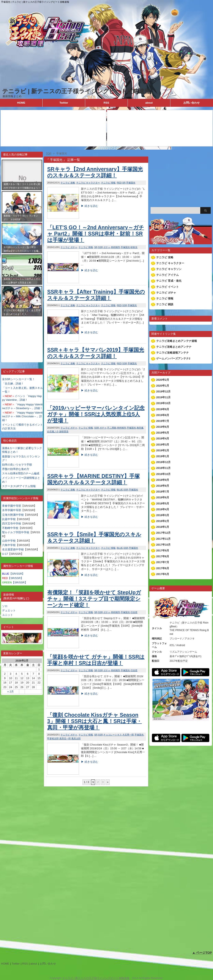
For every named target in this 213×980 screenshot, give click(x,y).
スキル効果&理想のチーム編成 (21, 473)
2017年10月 (163, 545)
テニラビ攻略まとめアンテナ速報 (177, 341)
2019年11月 (163, 397)
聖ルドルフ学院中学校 (16, 532)
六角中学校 (9, 545)
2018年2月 (163, 521)
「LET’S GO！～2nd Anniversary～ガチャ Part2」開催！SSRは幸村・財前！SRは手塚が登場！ (96, 234)
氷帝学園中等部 (12, 510)
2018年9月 (163, 480)
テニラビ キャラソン (169, 269)
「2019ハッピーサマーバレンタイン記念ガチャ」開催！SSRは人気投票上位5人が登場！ (96, 414)
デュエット (9, 610)
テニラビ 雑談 (165, 304)
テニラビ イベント (167, 287)
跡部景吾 (64, 431)
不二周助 (112, 428)
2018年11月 (163, 468)
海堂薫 (140, 428)
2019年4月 (163, 438)
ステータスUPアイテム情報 (19, 486)
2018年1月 (163, 527)
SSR (101, 247)
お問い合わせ (191, 103)
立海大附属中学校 (13, 515)
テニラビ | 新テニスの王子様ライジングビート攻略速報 (76, 91)
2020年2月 (163, 380)
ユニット (8, 615)
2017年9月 (163, 550)
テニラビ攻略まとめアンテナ (174, 347)
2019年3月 (163, 445)
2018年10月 (163, 474)
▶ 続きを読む (90, 206)
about (149, 103)
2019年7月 (163, 421)
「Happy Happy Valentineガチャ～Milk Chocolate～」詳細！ (22, 416)
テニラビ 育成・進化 (169, 281)
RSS (106, 103)
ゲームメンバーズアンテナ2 (173, 358)
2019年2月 (163, 450)
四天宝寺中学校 (12, 524)
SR (124, 183)
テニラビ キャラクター (88, 183)
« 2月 (11, 692)
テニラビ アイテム (167, 275)
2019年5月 (163, 433)
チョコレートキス (113, 735)
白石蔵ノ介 (53, 431)
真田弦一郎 (65, 738)
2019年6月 (163, 427)
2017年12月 (163, 533)
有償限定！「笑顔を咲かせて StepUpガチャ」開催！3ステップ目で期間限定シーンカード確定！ (94, 599)
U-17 (5, 554)
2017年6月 (163, 568)
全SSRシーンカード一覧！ (18, 379)
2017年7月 (163, 562)
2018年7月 (163, 492)
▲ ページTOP (202, 953)
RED (119, 183)
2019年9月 (163, 409)
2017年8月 (163, 556)
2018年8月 (163, 486)
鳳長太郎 (76, 738)
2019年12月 (163, 391)
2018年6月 (163, 497)
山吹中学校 (9, 541)
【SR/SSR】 (13, 574)
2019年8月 (163, 415)
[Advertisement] (22, 336)
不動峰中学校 (10, 528)
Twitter (64, 103)
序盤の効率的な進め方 (16, 469)
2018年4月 (163, 509)
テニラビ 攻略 (68, 183)
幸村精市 (115, 247)
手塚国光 (131, 183)
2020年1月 (163, 386)
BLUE (120, 490)
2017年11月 (163, 539)
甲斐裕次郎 (53, 738)
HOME (21, 103)
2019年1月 (163, 456)
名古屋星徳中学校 (13, 549)
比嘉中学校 (9, 519)
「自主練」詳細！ (13, 384)
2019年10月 (163, 403)
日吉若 (134, 612)
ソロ (5, 606)
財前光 (134, 247)
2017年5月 (163, 574)
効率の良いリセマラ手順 (17, 465)
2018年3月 (163, 515)
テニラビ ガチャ (69, 247)
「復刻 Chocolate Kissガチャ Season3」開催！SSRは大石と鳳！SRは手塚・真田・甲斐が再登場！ (94, 721)
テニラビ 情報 (108, 183)
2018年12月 (163, 462)
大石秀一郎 (128, 735)
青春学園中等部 (12, 506)
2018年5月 (163, 503)
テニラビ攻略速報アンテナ (172, 353)
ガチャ (107, 247)
